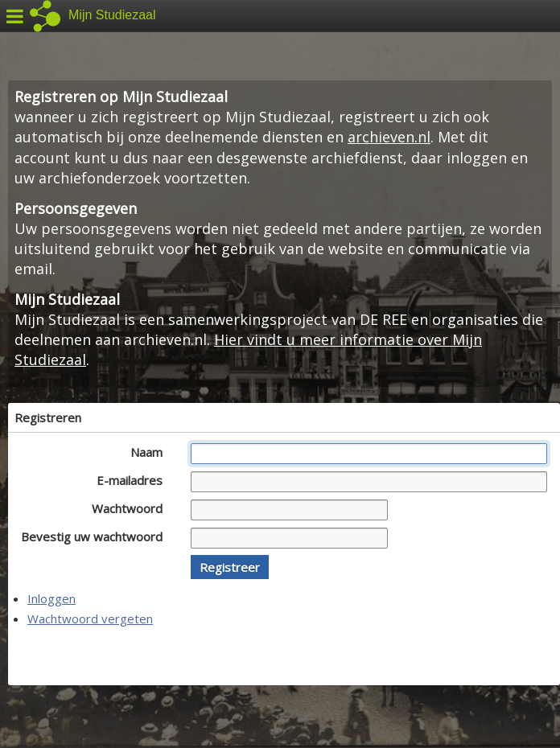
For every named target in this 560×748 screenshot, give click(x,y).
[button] (230, 567)
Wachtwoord (132, 508)
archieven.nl (389, 137)
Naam (151, 452)
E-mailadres (134, 480)
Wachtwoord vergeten (90, 619)
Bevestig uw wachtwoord (96, 536)
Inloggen (51, 598)
